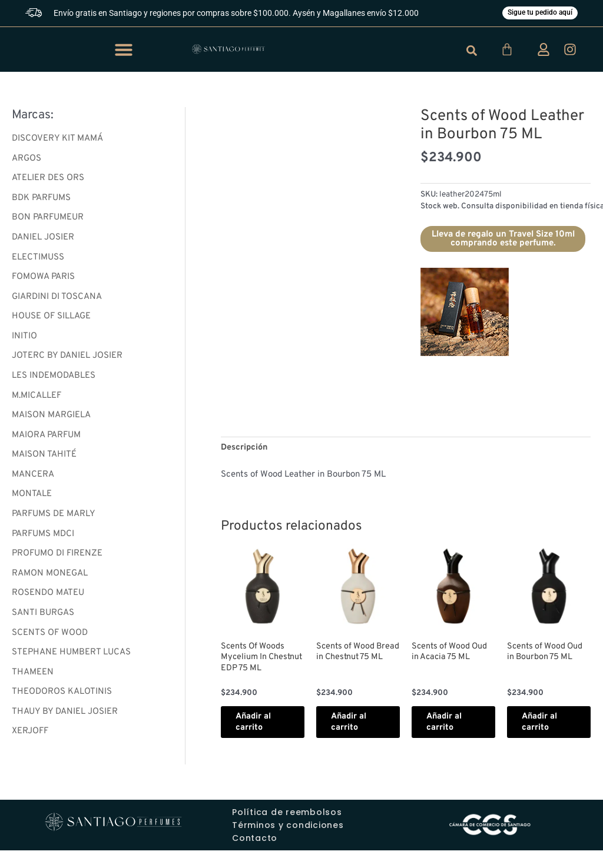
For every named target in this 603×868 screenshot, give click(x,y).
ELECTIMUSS (38, 259)
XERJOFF (30, 736)
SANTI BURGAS (43, 616)
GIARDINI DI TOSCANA (57, 299)
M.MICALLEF (37, 398)
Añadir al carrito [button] (258, 732)
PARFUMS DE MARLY (54, 517)
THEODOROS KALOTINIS (62, 696)
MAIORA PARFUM (46, 438)
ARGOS (26, 160)
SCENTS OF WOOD (50, 636)
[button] (124, 51)
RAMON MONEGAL (50, 577)
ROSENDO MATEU (48, 596)
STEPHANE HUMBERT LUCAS (71, 656)
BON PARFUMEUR (48, 219)
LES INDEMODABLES (54, 378)
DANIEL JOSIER (43, 239)
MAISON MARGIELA (51, 418)
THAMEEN (33, 676)
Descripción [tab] (245, 449)
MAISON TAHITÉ (44, 458)
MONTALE (32, 498)
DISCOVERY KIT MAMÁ (57, 140)
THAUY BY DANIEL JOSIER (65, 716)
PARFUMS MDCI (43, 537)
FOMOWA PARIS (43, 279)
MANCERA (33, 478)
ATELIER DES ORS (48, 180)
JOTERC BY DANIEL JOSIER (67, 358)
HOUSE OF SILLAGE (51, 319)
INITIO (24, 339)
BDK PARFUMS (41, 199)
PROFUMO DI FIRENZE (57, 557)
